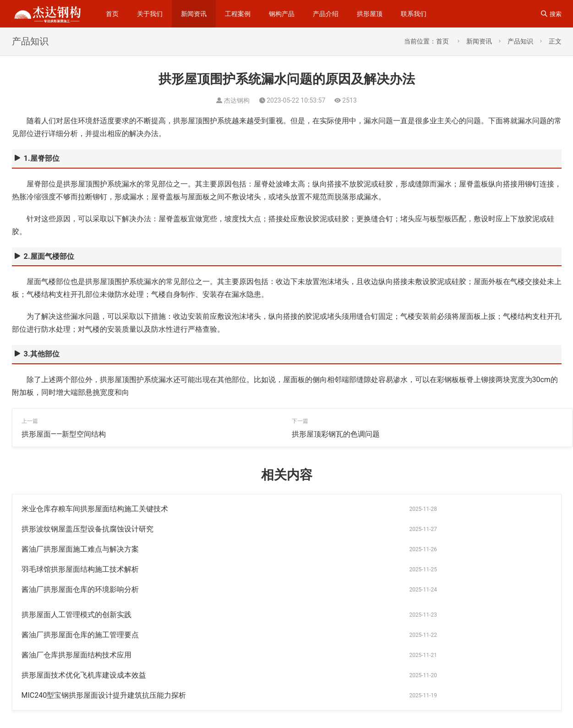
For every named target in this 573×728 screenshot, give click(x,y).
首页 (112, 14)
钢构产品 (282, 14)
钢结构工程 (420, 666)
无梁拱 (511, 666)
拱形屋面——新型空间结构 (64, 434)
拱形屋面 (417, 680)
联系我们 (414, 14)
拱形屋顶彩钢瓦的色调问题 (336, 434)
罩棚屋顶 (467, 710)
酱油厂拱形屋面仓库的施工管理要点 (80, 569)
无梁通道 (455, 695)
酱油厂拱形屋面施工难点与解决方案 (80, 529)
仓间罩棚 (461, 680)
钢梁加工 (372, 680)
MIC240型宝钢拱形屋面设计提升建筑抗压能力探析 (374, 589)
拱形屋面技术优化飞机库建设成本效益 (84, 589)
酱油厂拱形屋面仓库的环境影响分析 (80, 549)
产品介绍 (326, 14)
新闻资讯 (194, 14)
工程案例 (238, 14)
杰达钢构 (469, 666)
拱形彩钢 (370, 695)
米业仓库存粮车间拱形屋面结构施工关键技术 (95, 509)
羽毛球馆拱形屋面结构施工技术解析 (350, 529)
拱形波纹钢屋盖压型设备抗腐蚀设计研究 (358, 509)
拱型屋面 (412, 695)
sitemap (149, 694)
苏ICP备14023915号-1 (52, 708)
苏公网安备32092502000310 (132, 708)
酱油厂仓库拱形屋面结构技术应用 (347, 569)
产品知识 (520, 41)
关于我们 (150, 14)
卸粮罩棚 (370, 710)
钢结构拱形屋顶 (506, 695)
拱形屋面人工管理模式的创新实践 (347, 549)
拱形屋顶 (370, 14)
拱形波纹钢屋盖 (512, 680)
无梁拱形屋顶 (419, 710)
